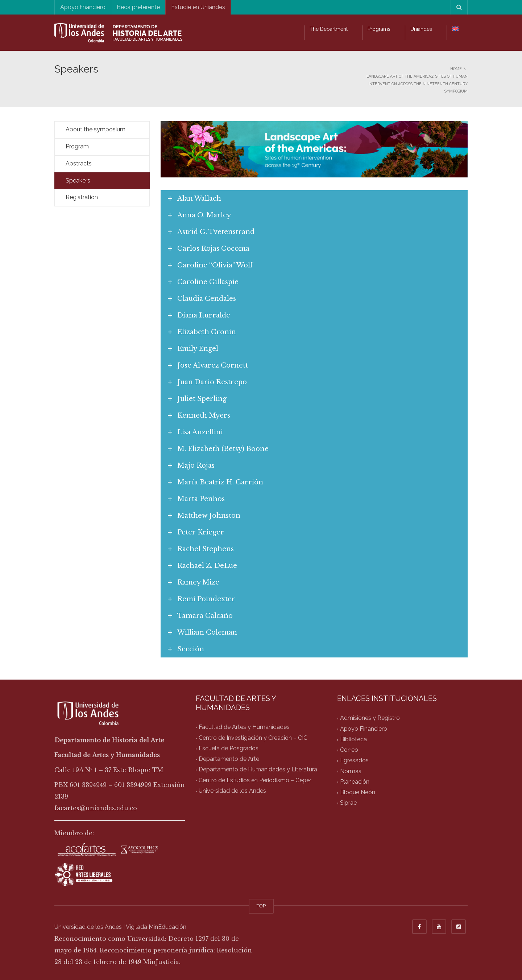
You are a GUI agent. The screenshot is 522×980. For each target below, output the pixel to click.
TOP (261, 906)
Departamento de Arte (229, 759)
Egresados (354, 761)
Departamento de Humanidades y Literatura (258, 770)
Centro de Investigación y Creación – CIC (253, 738)
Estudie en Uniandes (198, 7)
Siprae (348, 803)
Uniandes (421, 29)
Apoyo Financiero (364, 729)
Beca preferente (138, 7)
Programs (379, 29)
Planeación (355, 782)
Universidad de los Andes (232, 791)
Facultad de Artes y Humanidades (244, 727)
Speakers (78, 181)
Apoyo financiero (83, 7)
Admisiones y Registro (370, 718)
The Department (329, 29)
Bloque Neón (358, 793)
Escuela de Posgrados (229, 748)
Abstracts (79, 163)
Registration (82, 197)
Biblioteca (353, 739)
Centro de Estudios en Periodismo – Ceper (255, 780)
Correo (349, 750)
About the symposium (96, 129)
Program (77, 146)
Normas (351, 771)
